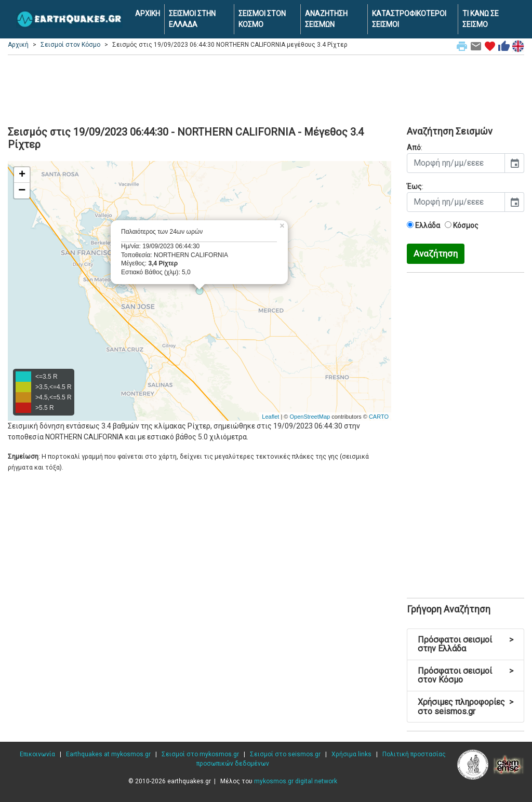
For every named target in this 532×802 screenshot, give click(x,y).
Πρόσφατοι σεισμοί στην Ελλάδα (465, 644)
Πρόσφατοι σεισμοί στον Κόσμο (465, 676)
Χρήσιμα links (351, 754)
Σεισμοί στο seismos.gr (285, 754)
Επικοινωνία (37, 754)
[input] (456, 163)
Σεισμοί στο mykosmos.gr (200, 754)
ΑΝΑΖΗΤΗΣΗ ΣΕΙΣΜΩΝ (326, 19)
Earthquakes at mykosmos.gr (108, 754)
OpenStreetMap (310, 417)
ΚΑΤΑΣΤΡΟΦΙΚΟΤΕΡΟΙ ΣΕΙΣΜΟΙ (409, 19)
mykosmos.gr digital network (296, 781)
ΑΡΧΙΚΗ (148, 14)
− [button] (22, 191)
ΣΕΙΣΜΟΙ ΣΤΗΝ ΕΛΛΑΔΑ (192, 19)
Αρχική (18, 45)
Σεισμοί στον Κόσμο (70, 45)
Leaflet (270, 417)
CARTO (379, 417)
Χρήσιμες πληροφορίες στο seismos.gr (465, 707)
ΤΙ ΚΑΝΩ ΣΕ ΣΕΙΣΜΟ (481, 19)
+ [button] (22, 175)
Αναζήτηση (436, 253)
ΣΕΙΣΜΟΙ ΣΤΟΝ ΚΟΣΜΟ (262, 19)
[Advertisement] (266, 89)
